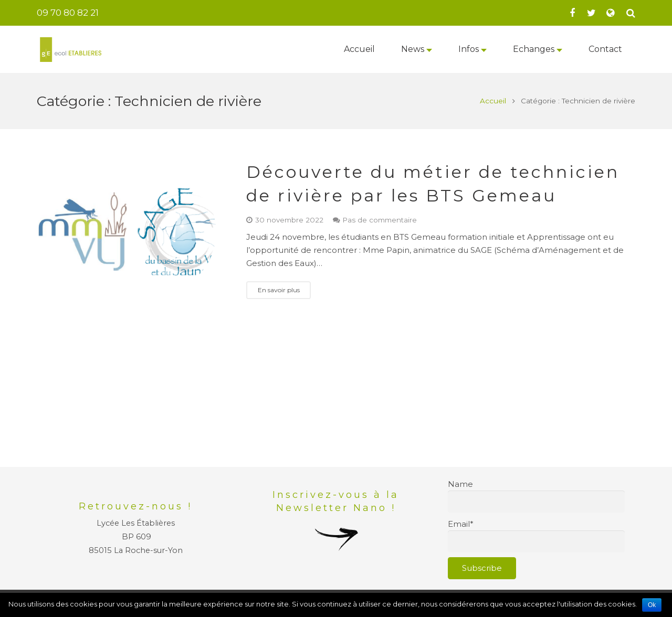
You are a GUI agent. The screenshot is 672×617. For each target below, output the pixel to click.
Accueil (493, 101)
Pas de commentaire (380, 220)
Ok (652, 605)
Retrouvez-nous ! (135, 506)
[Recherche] (631, 13)
